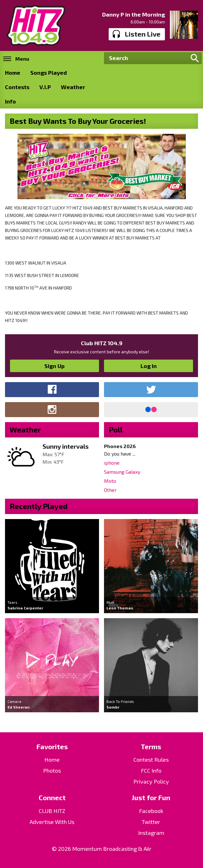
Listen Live (137, 34)
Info (10, 101)
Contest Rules (151, 759)
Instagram (151, 833)
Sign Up (54, 366)
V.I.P (45, 87)
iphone (112, 463)
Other (110, 490)
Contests (17, 87)
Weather (73, 87)
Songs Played (49, 73)
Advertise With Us (52, 822)
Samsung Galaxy (122, 472)
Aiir (148, 849)
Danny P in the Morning (134, 14)
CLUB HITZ (52, 811)
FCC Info (151, 770)
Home (13, 73)
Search (195, 58)
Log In (149, 366)
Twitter (151, 822)
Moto (110, 481)
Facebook (151, 811)
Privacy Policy (151, 781)
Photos (52, 770)
